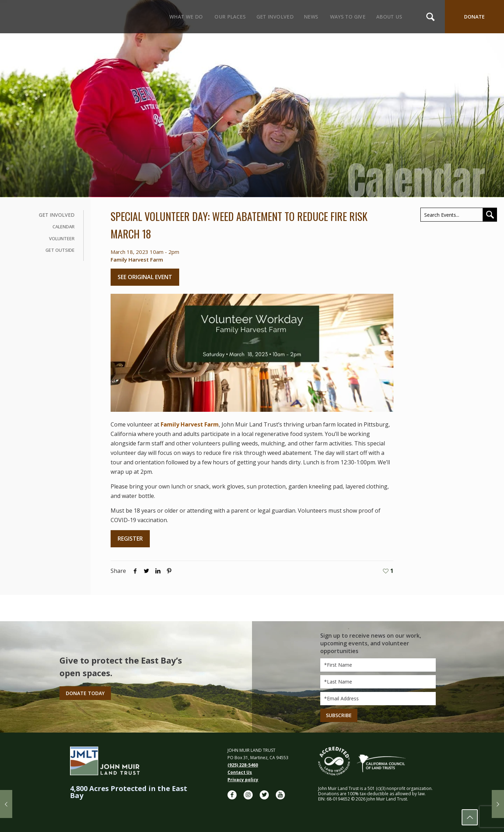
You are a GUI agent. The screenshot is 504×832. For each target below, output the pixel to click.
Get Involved (57, 215)
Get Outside (60, 250)
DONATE (474, 17)
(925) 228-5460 (243, 765)
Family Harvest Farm (189, 424)
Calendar (64, 227)
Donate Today (85, 693)
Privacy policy (243, 780)
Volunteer (62, 238)
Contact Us (240, 772)
